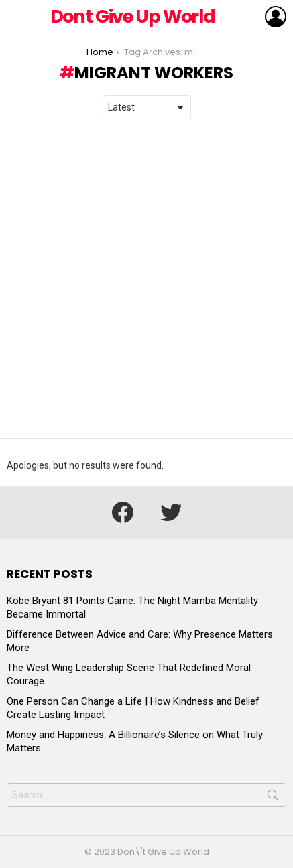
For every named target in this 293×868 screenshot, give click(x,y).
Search (273, 798)
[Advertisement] (146, 279)
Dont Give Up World (133, 16)
